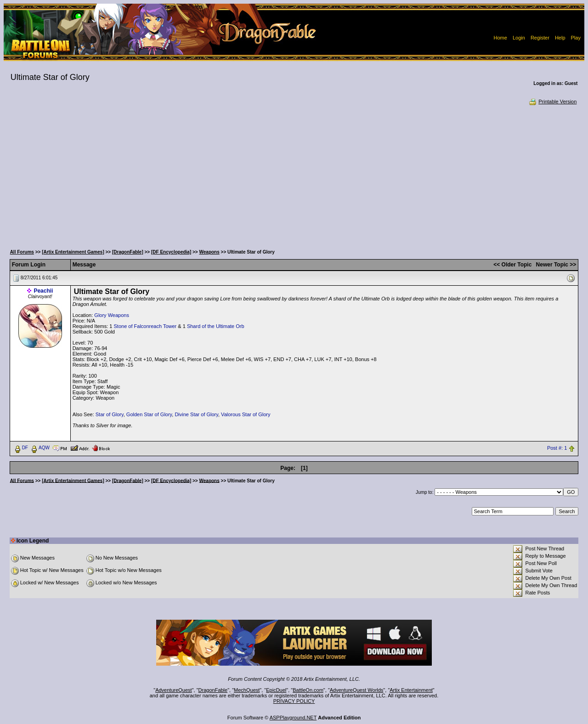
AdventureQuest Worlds (357, 690)
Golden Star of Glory (149, 414)
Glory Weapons (112, 315)
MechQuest (247, 690)
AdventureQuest (174, 690)
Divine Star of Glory (196, 414)
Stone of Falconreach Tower (145, 326)
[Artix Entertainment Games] (73, 252)
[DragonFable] (128, 252)
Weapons (209, 252)
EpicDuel (276, 690)
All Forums (22, 252)
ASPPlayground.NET (293, 718)
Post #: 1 (557, 448)
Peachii (43, 291)
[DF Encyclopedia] (171, 252)
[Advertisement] (294, 175)
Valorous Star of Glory (246, 414)
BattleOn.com (308, 690)
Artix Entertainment (411, 690)
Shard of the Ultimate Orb (216, 326)
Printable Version (552, 102)
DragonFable (213, 690)
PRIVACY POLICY (294, 701)
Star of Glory (110, 414)
